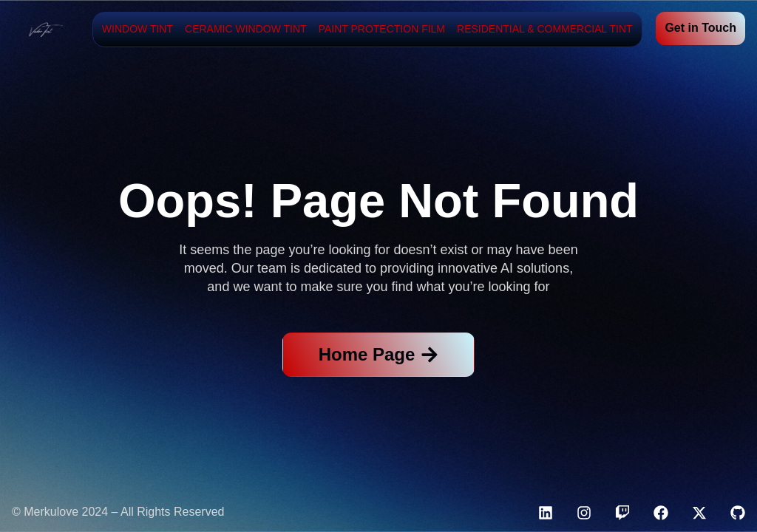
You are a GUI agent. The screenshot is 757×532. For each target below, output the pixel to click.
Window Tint (138, 29)
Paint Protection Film (382, 29)
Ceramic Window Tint (246, 29)
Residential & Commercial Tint (545, 29)
